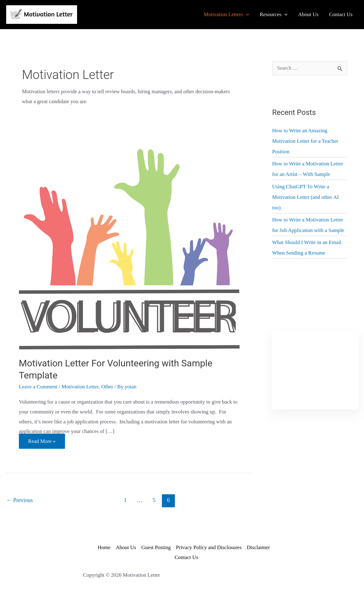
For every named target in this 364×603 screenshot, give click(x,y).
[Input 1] (340, 68)
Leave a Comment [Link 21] (38, 387)
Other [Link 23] (107, 387)
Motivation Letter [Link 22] (80, 387)
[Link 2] (226, 15)
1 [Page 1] (125, 500)
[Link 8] (308, 15)
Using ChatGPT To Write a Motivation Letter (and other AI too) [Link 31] (305, 197)
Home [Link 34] (104, 547)
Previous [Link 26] (19, 500)
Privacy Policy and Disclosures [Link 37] (209, 547)
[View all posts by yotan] (131, 387)
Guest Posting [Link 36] (156, 547)
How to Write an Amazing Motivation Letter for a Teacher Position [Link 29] (305, 141)
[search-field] (310, 68)
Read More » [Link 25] (42, 442)
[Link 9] (341, 15)
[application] (246, 15)
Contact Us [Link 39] (186, 557)
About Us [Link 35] (126, 547)
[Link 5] (274, 15)
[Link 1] (42, 14)
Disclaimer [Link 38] (259, 547)
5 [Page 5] (154, 500)
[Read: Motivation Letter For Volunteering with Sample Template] (129, 249)
